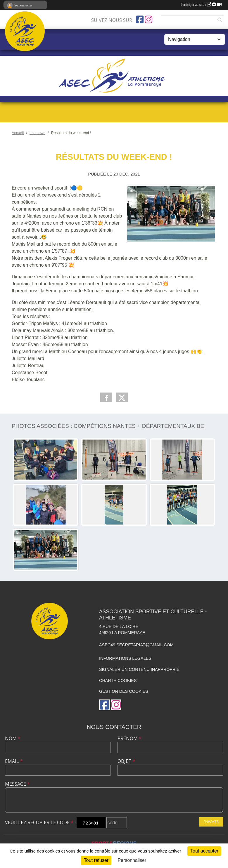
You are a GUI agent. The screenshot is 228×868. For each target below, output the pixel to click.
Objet (126, 761)
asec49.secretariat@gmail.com (136, 645)
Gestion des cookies (124, 691)
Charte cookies (118, 680)
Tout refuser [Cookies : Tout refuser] (96, 860)
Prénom (129, 738)
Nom (13, 738)
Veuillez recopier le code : (40, 822)
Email (14, 761)
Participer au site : (201, 5)
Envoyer (211, 822)
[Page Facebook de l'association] (140, 20)
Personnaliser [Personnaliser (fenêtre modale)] (132, 860)
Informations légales (125, 658)
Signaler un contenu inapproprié (139, 669)
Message (17, 784)
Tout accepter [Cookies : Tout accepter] (204, 851)
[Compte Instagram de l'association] (148, 20)
